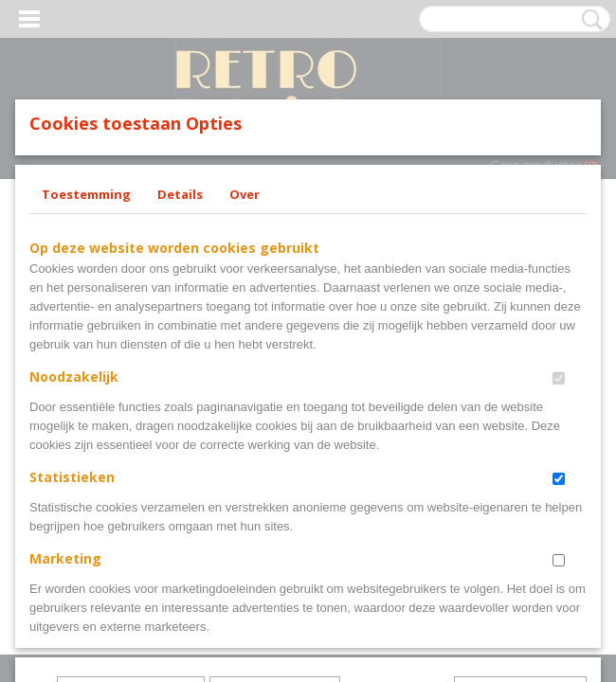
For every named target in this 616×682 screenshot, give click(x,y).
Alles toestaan (397, 573)
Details (180, 322)
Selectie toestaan (274, 573)
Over (245, 322)
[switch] (559, 506)
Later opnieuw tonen (131, 573)
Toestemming (86, 322)
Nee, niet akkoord (520, 573)
